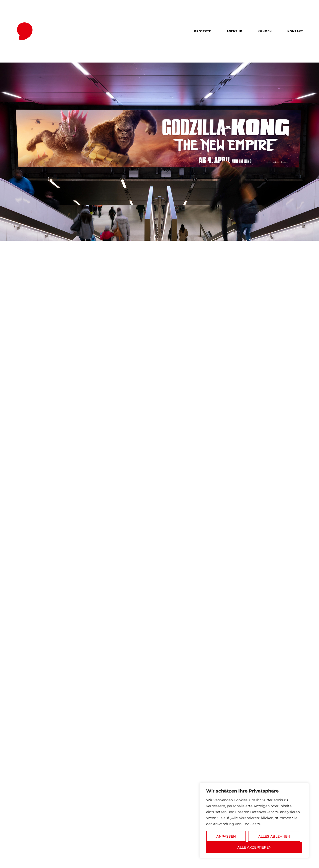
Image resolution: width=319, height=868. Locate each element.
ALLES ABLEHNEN (274, 836)
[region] (254, 820)
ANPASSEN (226, 836)
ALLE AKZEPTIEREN (254, 847)
